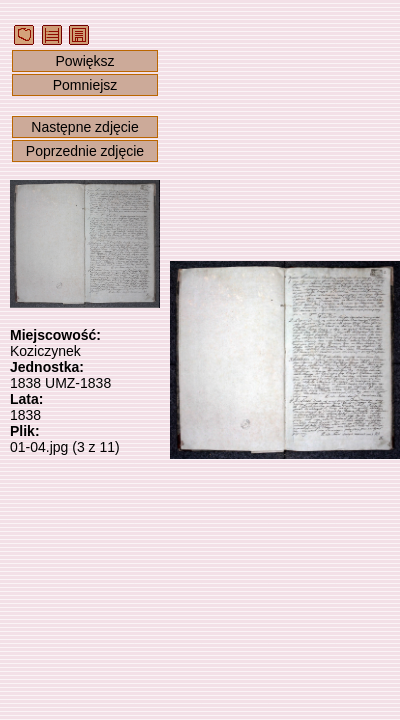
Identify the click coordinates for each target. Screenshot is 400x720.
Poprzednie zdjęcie (85, 151)
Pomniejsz (85, 85)
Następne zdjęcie (84, 127)
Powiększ (84, 61)
